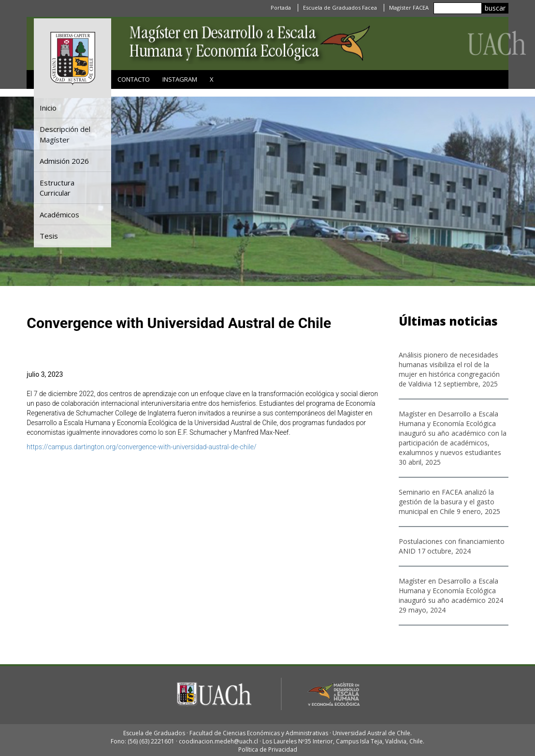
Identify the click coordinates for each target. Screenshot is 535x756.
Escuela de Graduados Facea (340, 7)
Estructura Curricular (57, 188)
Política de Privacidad (268, 749)
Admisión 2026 (64, 161)
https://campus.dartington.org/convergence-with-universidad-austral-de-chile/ (141, 447)
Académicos (59, 214)
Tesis (49, 236)
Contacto (134, 79)
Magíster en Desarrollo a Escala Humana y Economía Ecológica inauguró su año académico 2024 (451, 591)
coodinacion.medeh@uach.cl (218, 741)
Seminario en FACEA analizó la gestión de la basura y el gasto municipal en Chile (447, 502)
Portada (281, 7)
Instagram (180, 79)
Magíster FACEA (409, 7)
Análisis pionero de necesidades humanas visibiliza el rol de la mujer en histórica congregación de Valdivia (449, 369)
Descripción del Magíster (65, 134)
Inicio (48, 108)
